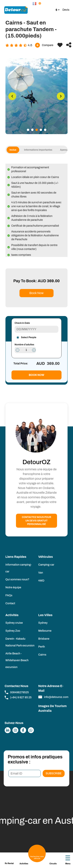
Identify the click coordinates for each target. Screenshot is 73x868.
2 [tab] (32, 130)
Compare (44, 45)
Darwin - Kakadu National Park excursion (20, 642)
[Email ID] (24, 773)
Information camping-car (19, 568)
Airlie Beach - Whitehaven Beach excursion (17, 660)
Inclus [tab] (15, 150)
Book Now (36, 293)
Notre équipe (13, 587)
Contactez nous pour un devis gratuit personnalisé (36, 521)
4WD (41, 581)
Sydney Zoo (13, 631)
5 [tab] (45, 130)
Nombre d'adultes (24, 345)
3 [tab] (37, 130)
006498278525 (17, 692)
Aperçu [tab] (66, 150)
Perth (42, 647)
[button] (35, 4)
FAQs (9, 595)
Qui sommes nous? (17, 579)
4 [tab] (41, 130)
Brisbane (44, 639)
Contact (10, 603)
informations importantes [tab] (40, 150)
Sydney (43, 623)
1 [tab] (28, 130)
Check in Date (22, 323)
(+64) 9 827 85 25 (18, 698)
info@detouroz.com (53, 697)
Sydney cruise (14, 623)
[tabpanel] (37, 96)
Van (41, 573)
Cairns (42, 655)
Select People (29, 337)
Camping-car (46, 565)
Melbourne (45, 631)
